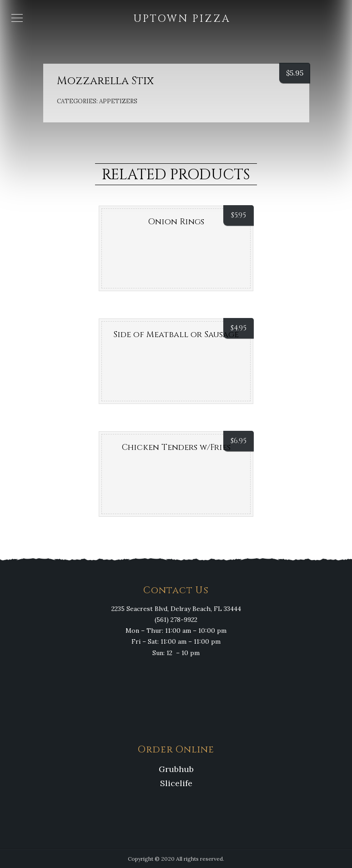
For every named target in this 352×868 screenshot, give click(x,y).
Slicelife (176, 783)
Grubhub (176, 769)
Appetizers (118, 101)
